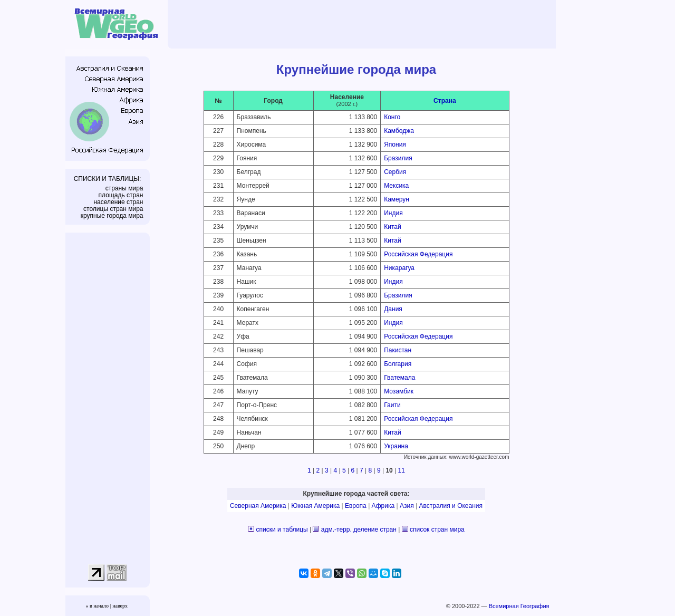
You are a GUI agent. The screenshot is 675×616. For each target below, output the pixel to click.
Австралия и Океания (451, 506)
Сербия (395, 172)
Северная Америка (258, 506)
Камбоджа (399, 131)
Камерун (397, 199)
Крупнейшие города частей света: (356, 494)
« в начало (97, 606)
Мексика (396, 186)
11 (402, 470)
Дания (393, 309)
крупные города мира (112, 216)
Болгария (398, 364)
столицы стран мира (113, 209)
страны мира (124, 188)
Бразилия (398, 158)
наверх (120, 606)
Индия (393, 213)
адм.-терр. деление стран (359, 530)
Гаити (392, 405)
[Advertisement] (363, 24)
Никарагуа (399, 268)
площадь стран (121, 195)
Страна (445, 101)
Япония (395, 145)
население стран (118, 202)
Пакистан (398, 350)
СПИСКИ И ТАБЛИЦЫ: (108, 179)
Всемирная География (519, 606)
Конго (392, 117)
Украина (396, 446)
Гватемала (399, 378)
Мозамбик (399, 391)
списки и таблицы (282, 530)
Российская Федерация (418, 254)
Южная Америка (315, 506)
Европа (356, 506)
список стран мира (437, 530)
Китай (392, 227)
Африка (383, 506)
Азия (407, 506)
